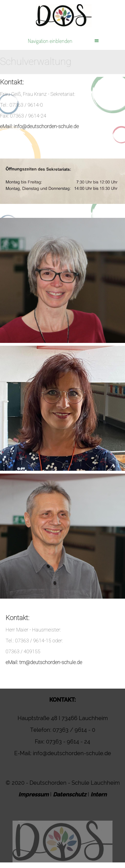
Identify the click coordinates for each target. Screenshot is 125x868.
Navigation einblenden (50, 41)
